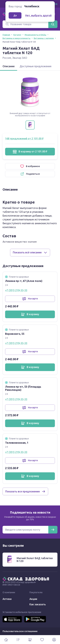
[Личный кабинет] (54, 640)
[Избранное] (42, 640)
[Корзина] (30, 640)
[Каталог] (18, 640)
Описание (9, 66)
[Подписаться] (53, 530)
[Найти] (53, 24)
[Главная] (27, 579)
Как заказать (38, 604)
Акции (33, 599)
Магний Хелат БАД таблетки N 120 (35, 560)
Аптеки (7, 599)
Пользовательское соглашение (20, 631)
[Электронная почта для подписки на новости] (25, 530)
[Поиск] (25, 24)
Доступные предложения (36, 66)
